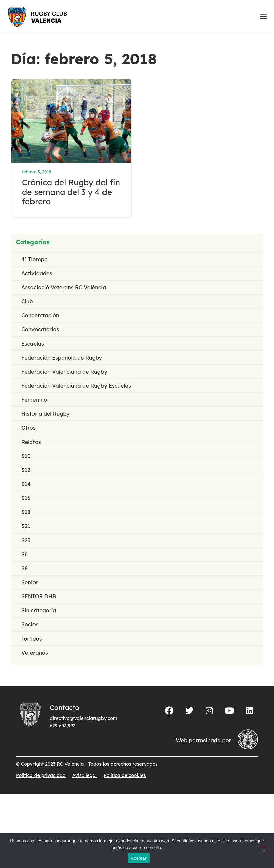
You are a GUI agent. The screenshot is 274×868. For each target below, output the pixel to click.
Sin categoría (39, 611)
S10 (26, 457)
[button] (263, 17)
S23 (26, 541)
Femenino (34, 400)
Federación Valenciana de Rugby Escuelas (76, 386)
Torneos (31, 639)
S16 (26, 499)
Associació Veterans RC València (64, 288)
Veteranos (35, 653)
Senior (30, 583)
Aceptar (139, 858)
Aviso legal (85, 776)
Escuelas (33, 344)
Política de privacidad (41, 776)
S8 (25, 569)
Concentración (40, 316)
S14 (26, 485)
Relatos (31, 443)
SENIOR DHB (39, 597)
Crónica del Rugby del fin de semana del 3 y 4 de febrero (71, 192)
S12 (26, 471)
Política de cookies (125, 776)
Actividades (37, 274)
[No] (263, 850)
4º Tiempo (35, 260)
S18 (26, 513)
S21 (26, 527)
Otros (28, 428)
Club (27, 302)
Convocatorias (40, 330)
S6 (25, 555)
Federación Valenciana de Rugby (64, 372)
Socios (30, 625)
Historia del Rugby (46, 414)
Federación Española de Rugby (62, 358)
